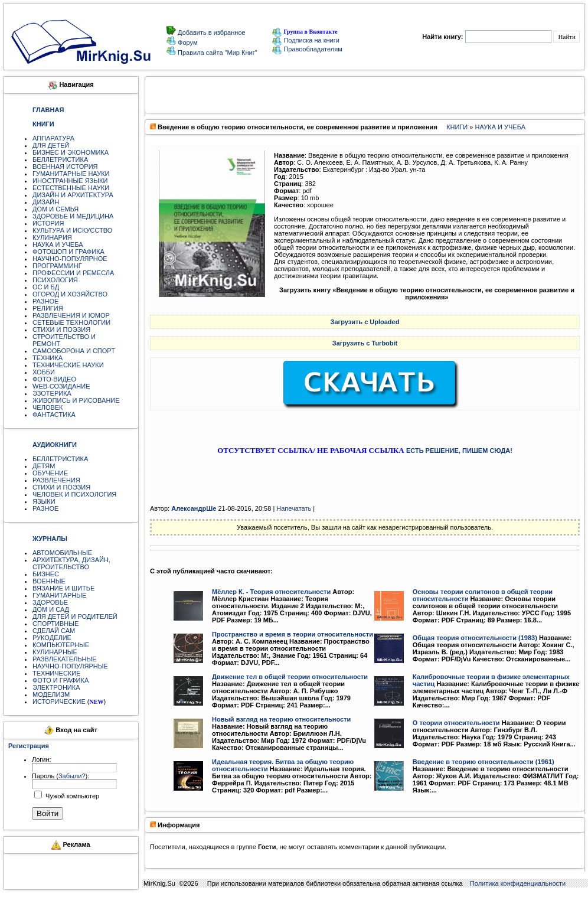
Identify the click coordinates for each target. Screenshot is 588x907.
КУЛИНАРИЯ (52, 237)
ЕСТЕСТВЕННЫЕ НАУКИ (71, 188)
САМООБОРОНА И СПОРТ (74, 351)
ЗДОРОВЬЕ (50, 602)
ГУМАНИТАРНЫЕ (59, 595)
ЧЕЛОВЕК (48, 407)
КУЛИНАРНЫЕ (55, 652)
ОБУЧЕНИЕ (50, 473)
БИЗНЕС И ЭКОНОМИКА (71, 152)
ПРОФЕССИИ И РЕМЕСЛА (73, 273)
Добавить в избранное (211, 32)
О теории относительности (456, 723)
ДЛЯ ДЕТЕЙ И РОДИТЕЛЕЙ (75, 616)
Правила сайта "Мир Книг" (217, 53)
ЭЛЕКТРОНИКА (56, 687)
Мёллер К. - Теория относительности (271, 592)
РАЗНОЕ (45, 301)
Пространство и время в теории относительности (293, 634)
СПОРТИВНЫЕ (55, 624)
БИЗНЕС (46, 574)
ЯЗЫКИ (44, 501)
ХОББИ (44, 372)
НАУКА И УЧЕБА (58, 244)
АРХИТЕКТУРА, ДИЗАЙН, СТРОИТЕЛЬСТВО (71, 563)
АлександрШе (194, 508)
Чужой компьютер (71, 796)
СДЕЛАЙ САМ (54, 631)
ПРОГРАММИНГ (57, 266)
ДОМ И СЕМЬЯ (55, 209)
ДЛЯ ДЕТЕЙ (51, 145)
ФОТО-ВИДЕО (54, 379)
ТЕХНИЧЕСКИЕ (57, 673)
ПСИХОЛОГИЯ (55, 280)
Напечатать (294, 508)
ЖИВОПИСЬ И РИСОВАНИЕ (76, 400)
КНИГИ (457, 127)
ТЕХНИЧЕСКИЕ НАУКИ (68, 365)
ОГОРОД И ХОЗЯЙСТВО (70, 294)
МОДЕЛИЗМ (51, 694)
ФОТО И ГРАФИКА (61, 680)
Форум (187, 43)
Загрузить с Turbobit (365, 343)
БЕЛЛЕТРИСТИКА (60, 159)
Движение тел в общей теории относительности (290, 677)
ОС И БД (46, 287)
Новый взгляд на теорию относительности (281, 719)
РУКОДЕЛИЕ (52, 638)
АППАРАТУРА (53, 138)
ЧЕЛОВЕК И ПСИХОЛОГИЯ (74, 494)
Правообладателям (307, 49)
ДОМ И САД (51, 609)
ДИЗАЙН (46, 202)
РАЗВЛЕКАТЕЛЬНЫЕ (65, 659)
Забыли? (72, 776)
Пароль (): (61, 776)
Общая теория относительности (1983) (475, 638)
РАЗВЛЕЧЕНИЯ (56, 480)
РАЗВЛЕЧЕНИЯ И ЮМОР (71, 315)
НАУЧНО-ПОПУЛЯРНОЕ (70, 259)
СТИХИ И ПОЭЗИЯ (61, 329)
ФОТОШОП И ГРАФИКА (68, 252)
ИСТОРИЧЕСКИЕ (59, 702)
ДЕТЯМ (44, 466)
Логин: (42, 759)
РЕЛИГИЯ (48, 308)
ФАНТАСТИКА (54, 415)
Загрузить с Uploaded (365, 322)
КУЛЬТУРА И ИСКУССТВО (72, 230)
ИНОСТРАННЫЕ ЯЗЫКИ (70, 181)
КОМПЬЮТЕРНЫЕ (61, 645)
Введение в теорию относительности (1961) (484, 762)
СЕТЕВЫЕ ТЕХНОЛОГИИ (71, 322)
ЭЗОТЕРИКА (52, 393)
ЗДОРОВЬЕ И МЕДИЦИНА (73, 216)
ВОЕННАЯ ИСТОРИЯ (65, 167)
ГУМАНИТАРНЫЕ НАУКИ (71, 174)
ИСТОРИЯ (48, 223)
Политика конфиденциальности (518, 883)
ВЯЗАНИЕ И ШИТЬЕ (63, 588)
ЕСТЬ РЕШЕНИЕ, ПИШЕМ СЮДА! (459, 451)
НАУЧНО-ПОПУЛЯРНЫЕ (70, 666)
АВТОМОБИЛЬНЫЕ (62, 553)
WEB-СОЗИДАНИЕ (61, 386)
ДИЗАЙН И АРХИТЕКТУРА (73, 195)
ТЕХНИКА (48, 358)
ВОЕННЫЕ (49, 581)
